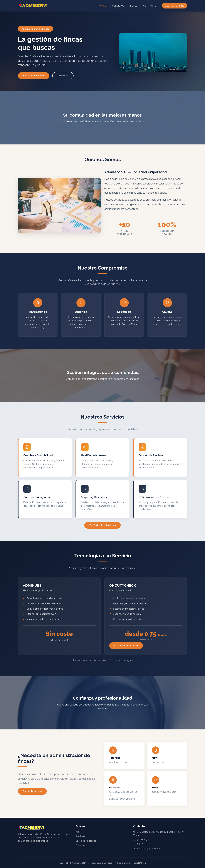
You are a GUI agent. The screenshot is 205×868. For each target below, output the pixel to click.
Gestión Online (175, 6)
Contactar (63, 76)
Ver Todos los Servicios (103, 525)
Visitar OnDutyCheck (126, 646)
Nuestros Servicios (34, 76)
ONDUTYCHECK (123, 585)
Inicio (103, 6)
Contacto (150, 6)
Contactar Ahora (32, 791)
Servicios (118, 6)
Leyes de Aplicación (86, 841)
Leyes (134, 6)
